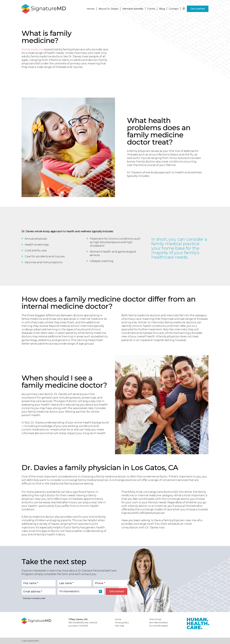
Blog (162, 9)
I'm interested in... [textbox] (70, 591)
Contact (174, 9)
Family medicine (32, 49)
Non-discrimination (159, 622)
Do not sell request (159, 626)
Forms (151, 9)
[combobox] (81, 591)
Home (91, 9)
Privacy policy (122, 622)
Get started (198, 9)
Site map (120, 626)
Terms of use (155, 619)
